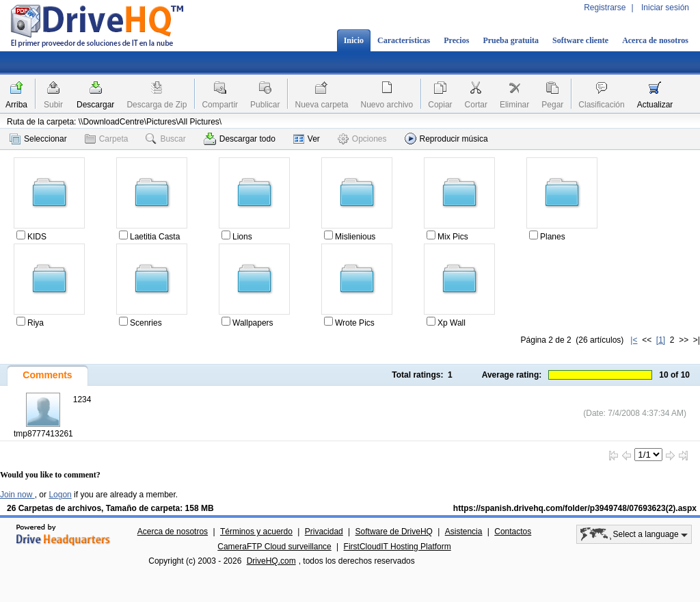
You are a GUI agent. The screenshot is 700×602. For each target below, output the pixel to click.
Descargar (95, 105)
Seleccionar (38, 139)
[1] (661, 340)
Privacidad (324, 532)
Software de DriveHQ (394, 532)
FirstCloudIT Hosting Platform (398, 547)
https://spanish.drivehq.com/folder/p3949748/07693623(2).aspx (575, 508)
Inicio (354, 40)
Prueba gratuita (511, 40)
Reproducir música (446, 139)
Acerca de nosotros (655, 40)
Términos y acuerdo (256, 532)
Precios (456, 40)
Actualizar (655, 105)
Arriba (16, 105)
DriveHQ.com (271, 561)
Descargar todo (240, 139)
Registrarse (605, 8)
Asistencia (464, 532)
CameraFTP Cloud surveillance (274, 547)
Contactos (513, 532)
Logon (60, 495)
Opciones (362, 139)
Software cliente (580, 40)
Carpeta (107, 139)
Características (404, 40)
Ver (307, 139)
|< (634, 340)
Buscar (165, 139)
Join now (17, 495)
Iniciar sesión (665, 8)
